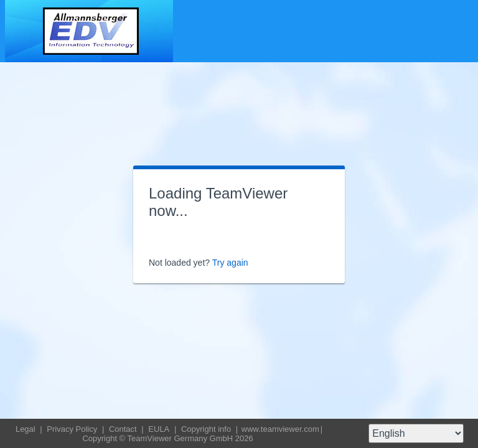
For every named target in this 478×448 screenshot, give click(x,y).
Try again (230, 263)
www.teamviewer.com (280, 429)
